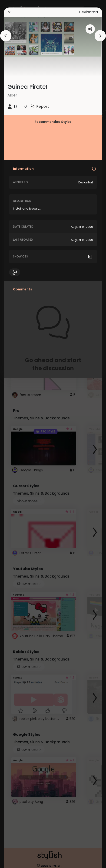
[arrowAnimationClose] (6, 36)
